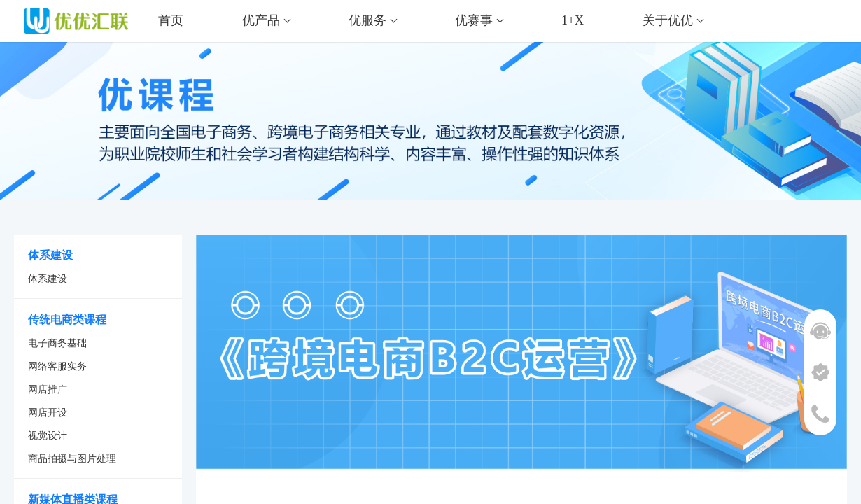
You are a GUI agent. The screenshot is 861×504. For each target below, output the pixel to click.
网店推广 (48, 390)
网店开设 (48, 413)
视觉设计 (48, 436)
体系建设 (48, 279)
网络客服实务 (57, 366)
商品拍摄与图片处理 (72, 459)
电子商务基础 (57, 343)
